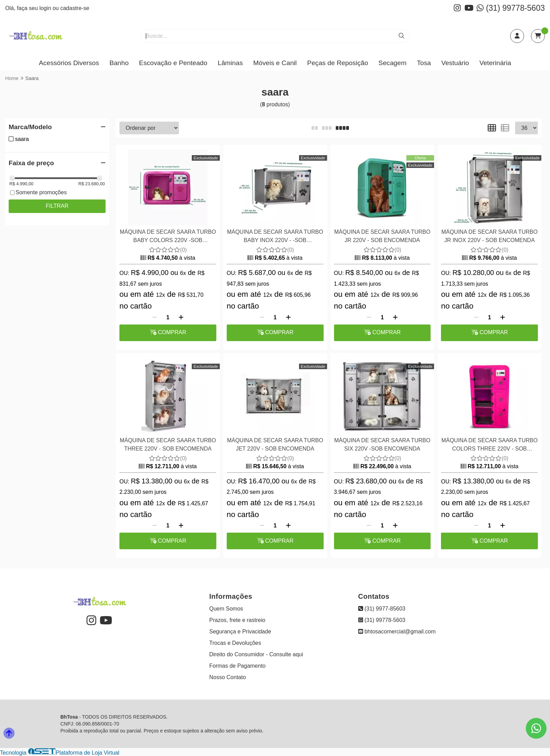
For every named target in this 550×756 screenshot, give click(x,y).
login (46, 8)
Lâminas (230, 63)
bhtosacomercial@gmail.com (397, 632)
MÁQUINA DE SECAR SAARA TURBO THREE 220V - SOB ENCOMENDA (168, 444)
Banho (119, 63)
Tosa (424, 63)
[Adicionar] (181, 318)
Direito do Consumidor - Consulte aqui (256, 654)
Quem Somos (226, 609)
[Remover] (155, 318)
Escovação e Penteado (173, 63)
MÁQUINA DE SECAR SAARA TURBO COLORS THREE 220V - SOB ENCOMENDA (489, 446)
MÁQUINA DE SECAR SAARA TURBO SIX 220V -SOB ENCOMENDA (382, 444)
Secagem (392, 63)
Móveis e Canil (275, 63)
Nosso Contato (228, 677)
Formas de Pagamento (238, 666)
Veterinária (495, 63)
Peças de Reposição (337, 63)
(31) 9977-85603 (382, 609)
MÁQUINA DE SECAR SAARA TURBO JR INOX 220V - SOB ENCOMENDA (489, 236)
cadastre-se (75, 8)
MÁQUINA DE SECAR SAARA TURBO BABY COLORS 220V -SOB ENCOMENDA (168, 237)
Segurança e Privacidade (240, 632)
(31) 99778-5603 (511, 8)
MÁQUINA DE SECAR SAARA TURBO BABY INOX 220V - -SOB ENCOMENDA (275, 237)
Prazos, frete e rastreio (237, 620)
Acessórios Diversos (69, 63)
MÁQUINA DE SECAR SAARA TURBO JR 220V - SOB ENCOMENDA (382, 236)
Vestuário (455, 63)
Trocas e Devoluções (235, 643)
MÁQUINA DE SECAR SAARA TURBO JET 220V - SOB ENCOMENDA (275, 444)
